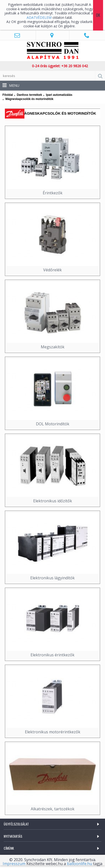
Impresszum (14, 864)
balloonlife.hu (79, 864)
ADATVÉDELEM (40, 17)
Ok (98, 15)
